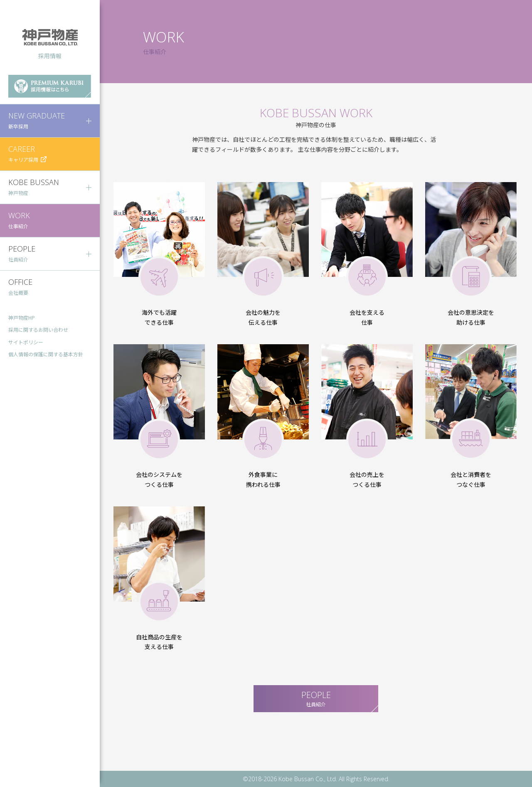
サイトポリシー (26, 342)
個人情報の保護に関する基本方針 (46, 354)
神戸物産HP (22, 317)
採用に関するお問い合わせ (38, 330)
